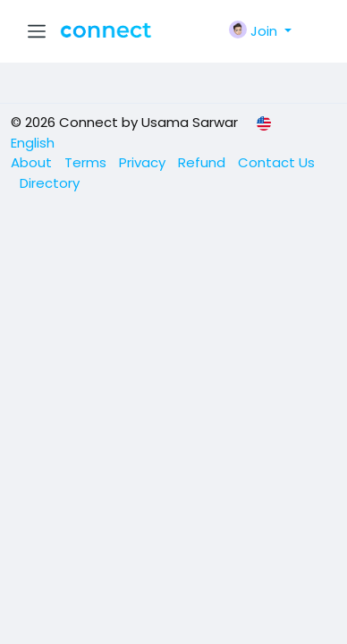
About (33, 162)
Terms (87, 162)
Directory (50, 183)
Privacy (144, 162)
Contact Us (276, 162)
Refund (203, 162)
